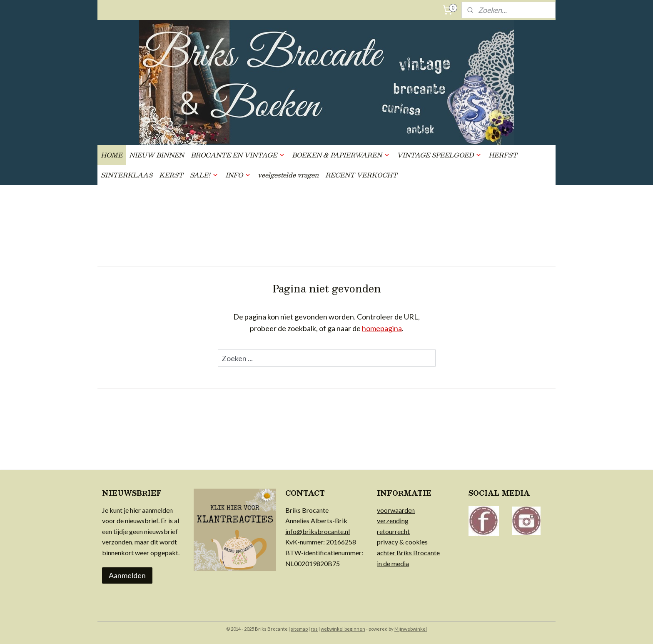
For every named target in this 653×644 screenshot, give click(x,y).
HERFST (503, 155)
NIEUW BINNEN (157, 155)
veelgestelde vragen (288, 175)
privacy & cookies (402, 542)
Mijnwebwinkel (411, 629)
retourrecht (393, 531)
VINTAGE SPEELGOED (439, 155)
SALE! (204, 175)
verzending (393, 520)
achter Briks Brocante (408, 553)
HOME (112, 155)
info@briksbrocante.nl (318, 531)
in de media (393, 563)
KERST (171, 175)
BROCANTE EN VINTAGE (238, 155)
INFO (238, 175)
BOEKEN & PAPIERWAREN (341, 155)
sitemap (299, 629)
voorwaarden (396, 510)
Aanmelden (127, 575)
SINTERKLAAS (127, 175)
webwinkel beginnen (343, 629)
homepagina (382, 328)
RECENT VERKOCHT (361, 175)
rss (314, 629)
